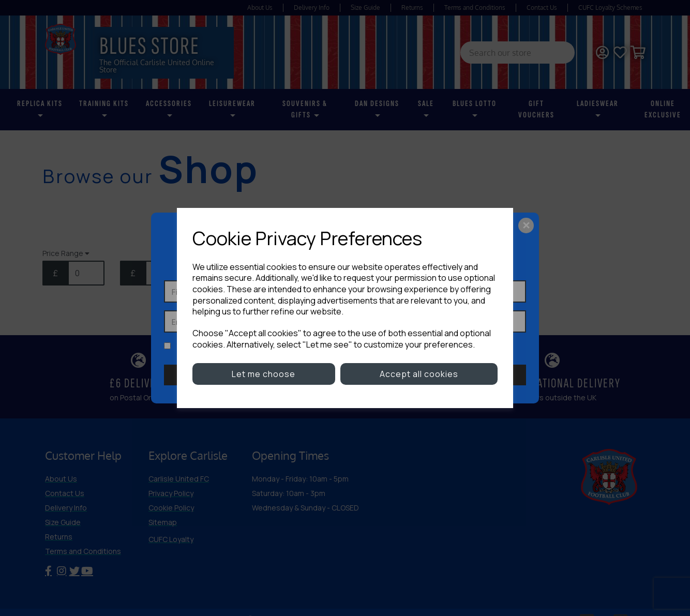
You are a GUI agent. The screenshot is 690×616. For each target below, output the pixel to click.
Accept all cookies (419, 374)
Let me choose (264, 374)
